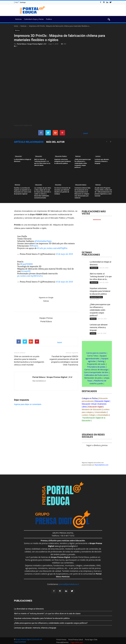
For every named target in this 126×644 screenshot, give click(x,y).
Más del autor (55, 142)
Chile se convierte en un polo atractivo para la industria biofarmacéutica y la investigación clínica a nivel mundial (29, 361)
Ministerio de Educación (92, 409)
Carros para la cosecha (96, 353)
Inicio (16, 26)
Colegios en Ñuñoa (90, 398)
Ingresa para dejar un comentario (28, 404)
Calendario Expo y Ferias (34, 19)
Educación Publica (61, 156)
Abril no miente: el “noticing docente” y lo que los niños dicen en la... (101, 276)
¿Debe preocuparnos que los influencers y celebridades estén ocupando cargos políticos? (83, 163)
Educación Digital (102, 401)
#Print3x (35, 246)
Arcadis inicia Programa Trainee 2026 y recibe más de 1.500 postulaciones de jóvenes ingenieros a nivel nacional (103, 192)
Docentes (58, 185)
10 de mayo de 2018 (64, 254)
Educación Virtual (89, 404)
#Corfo (40, 248)
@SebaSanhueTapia (43, 241)
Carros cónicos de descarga (96, 370)
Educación (18, 156)
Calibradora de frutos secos (96, 375)
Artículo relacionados (29, 142)
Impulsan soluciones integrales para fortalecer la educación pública (63, 161)
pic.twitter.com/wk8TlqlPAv (56, 248)
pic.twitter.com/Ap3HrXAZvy (30, 276)
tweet (86, 133)
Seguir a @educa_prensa (97, 445)
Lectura (98, 156)
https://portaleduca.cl (39, 381)
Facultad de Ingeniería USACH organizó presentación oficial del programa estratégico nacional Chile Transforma (64, 361)
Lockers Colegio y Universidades (95, 415)
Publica (49, 19)
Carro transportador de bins (96, 372)
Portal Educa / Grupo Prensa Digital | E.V (32, 44)
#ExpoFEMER (26, 264)
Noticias (18, 19)
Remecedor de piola (93, 378)
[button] (109, 20)
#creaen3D (26, 271)
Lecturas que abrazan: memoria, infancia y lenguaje (102, 161)
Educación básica (81, 185)
